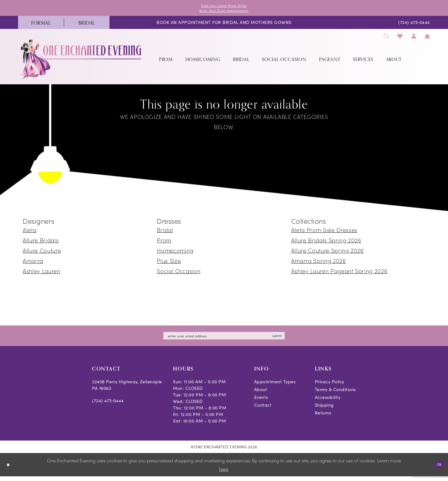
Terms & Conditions (335, 394)
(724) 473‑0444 (108, 405)
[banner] (82, 62)
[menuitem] (41, 25)
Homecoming (175, 253)
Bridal (165, 233)
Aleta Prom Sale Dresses (324, 233)
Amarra (33, 263)
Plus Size (169, 263)
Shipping (324, 410)
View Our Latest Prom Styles (224, 6)
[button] (414, 39)
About (261, 394)
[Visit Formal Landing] (41, 25)
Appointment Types (275, 386)
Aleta (30, 233)
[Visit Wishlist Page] (400, 39)
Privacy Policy (330, 386)
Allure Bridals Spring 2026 (326, 243)
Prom (164, 243)
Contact (263, 410)
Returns (323, 417)
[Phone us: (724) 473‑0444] (414, 25)
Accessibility (328, 402)
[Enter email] (224, 339)
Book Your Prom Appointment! (224, 12)
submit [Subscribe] (292, 339)
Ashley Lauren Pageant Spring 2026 (339, 274)
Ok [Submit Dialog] (438, 469)
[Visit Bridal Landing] (87, 25)
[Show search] (386, 39)
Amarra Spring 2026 (319, 263)
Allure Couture (42, 253)
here (224, 473)
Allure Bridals (41, 243)
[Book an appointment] (224, 25)
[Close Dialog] (9, 469)
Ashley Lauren (42, 274)
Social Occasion (179, 274)
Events (261, 402)
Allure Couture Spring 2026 (327, 253)
